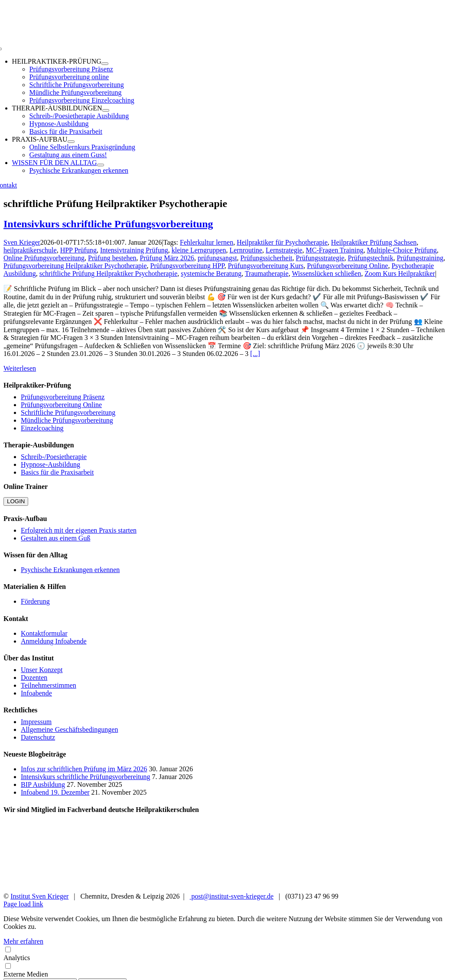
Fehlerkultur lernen (207, 242)
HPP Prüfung (78, 250)
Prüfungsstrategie (320, 258)
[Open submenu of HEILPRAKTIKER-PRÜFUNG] (105, 64)
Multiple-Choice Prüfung (402, 250)
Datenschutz (38, 737)
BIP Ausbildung (43, 784)
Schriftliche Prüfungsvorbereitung (68, 412)
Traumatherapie (267, 273)
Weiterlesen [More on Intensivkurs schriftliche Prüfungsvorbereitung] (20, 368)
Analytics (224, 953)
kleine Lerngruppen (199, 250)
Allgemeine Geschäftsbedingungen (69, 729)
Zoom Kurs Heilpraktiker (400, 273)
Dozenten (34, 678)
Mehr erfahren (23, 941)
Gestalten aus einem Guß (55, 538)
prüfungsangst (217, 258)
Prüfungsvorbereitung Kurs (266, 266)
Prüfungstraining (420, 258)
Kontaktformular (44, 633)
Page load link (23, 904)
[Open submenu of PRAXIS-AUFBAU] (71, 142)
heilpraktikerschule (30, 250)
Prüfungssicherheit (267, 258)
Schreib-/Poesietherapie (54, 457)
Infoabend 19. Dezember (55, 792)
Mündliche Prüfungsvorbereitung (67, 420)
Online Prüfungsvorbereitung (44, 258)
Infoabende (36, 693)
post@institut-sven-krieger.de (232, 896)
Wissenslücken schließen (326, 273)
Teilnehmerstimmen (49, 685)
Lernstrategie (284, 250)
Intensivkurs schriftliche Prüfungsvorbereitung (108, 224)
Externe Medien (224, 970)
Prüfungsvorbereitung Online (347, 266)
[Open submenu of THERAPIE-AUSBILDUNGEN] (106, 110)
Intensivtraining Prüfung (134, 250)
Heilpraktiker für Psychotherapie (282, 242)
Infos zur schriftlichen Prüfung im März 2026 (84, 769)
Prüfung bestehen (112, 258)
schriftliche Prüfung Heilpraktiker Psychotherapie (109, 273)
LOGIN (16, 501)
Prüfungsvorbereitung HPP (187, 266)
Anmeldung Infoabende (54, 641)
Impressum (36, 722)
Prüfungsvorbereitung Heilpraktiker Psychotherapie (75, 266)
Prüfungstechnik (371, 258)
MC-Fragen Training (334, 250)
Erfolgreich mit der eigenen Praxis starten (79, 530)
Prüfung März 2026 (167, 258)
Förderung (35, 601)
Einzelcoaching (42, 428)
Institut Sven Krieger (39, 896)
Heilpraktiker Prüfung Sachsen (374, 242)
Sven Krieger (22, 242)
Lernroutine (246, 250)
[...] (255, 354)
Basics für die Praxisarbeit (57, 472)
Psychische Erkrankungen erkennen (70, 570)
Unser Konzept (42, 670)
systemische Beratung (211, 273)
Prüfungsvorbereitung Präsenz (63, 397)
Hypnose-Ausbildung (50, 464)
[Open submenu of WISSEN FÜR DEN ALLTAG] (101, 165)
